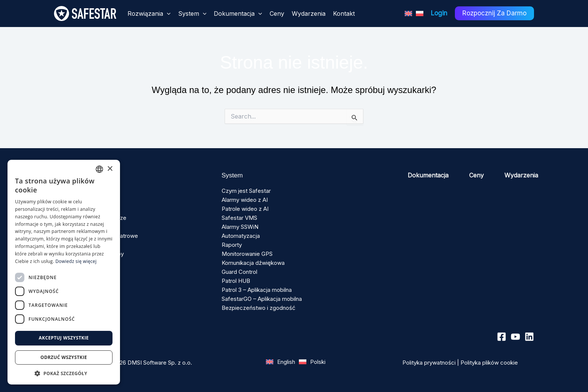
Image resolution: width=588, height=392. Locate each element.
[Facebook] (502, 337)
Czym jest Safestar (246, 191)
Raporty (232, 245)
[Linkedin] (529, 337)
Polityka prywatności (429, 363)
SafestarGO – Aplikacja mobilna (262, 299)
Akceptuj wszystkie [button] (64, 338)
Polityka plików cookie (489, 363)
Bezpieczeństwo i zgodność (259, 308)
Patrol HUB (236, 281)
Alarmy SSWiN (240, 227)
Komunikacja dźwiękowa (253, 263)
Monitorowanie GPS (247, 254)
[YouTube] (515, 337)
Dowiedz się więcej (76, 261)
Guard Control (239, 272)
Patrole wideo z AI (245, 209)
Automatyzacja (241, 236)
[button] (64, 373)
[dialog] (64, 272)
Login (439, 13)
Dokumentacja (428, 175)
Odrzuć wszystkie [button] (64, 357)
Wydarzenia (521, 175)
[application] (167, 14)
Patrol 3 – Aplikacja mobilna (257, 290)
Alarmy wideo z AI (245, 200)
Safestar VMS (239, 218)
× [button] (110, 169)
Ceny (476, 175)
